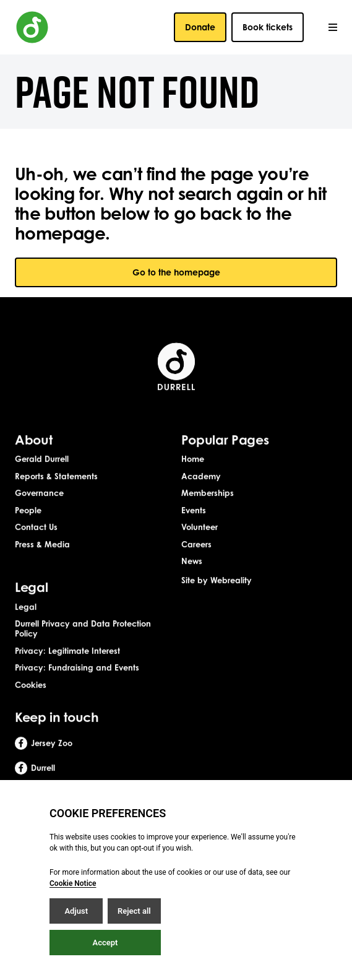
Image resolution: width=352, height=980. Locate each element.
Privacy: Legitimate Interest (67, 669)
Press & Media (42, 562)
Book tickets (268, 27)
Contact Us (36, 545)
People (28, 528)
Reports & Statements (56, 494)
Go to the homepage (176, 272)
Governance (39, 511)
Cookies (31, 703)
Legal (26, 625)
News (192, 579)
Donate (200, 27)
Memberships (208, 511)
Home (193, 477)
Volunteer (200, 545)
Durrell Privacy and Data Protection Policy (83, 647)
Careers (196, 562)
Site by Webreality (217, 598)
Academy (201, 494)
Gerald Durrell (42, 477)
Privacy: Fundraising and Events (77, 686)
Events (194, 528)
